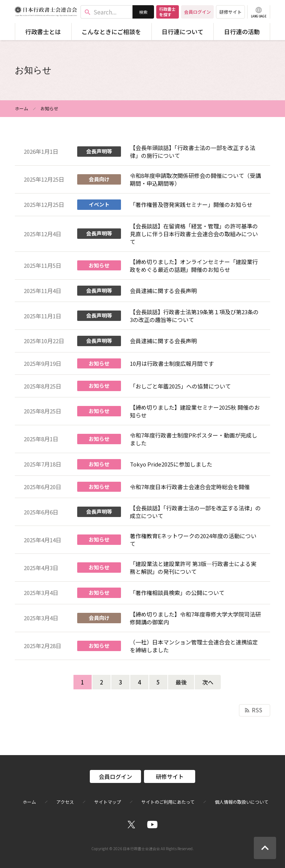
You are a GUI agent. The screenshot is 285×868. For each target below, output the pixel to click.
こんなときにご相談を (111, 32)
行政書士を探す (167, 12)
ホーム (22, 108)
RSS (253, 710)
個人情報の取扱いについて (242, 802)
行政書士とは (43, 32)
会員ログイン (197, 12)
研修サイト (230, 12)
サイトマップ (108, 802)
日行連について (183, 32)
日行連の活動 (242, 32)
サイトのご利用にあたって (168, 802)
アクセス (65, 802)
